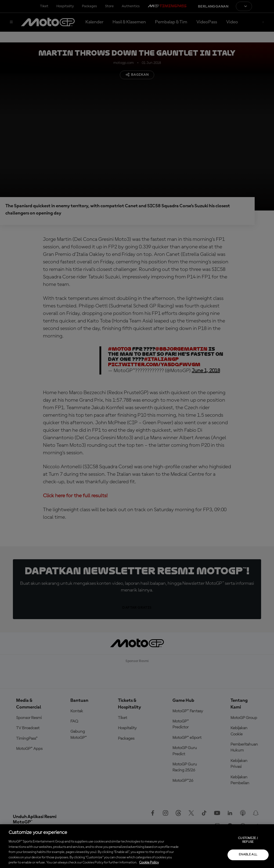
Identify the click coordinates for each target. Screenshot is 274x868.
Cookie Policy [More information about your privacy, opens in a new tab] (149, 862)
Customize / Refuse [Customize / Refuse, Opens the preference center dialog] (248, 840)
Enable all (248, 855)
